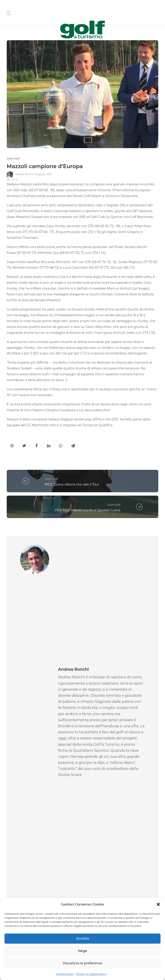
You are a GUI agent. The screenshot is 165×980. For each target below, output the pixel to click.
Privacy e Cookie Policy (91, 974)
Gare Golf (13, 159)
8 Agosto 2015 (43, 174)
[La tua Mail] (122, 856)
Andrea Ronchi (25, 174)
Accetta (82, 938)
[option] (43, 738)
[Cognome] (122, 842)
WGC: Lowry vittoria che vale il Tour (72, 484)
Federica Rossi (16, 770)
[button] (158, 904)
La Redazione (94, 770)
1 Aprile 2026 (33, 770)
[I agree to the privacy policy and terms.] (87, 898)
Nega (83, 951)
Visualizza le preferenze (82, 963)
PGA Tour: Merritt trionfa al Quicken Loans (88, 510)
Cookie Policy (65, 974)
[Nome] (122, 828)
